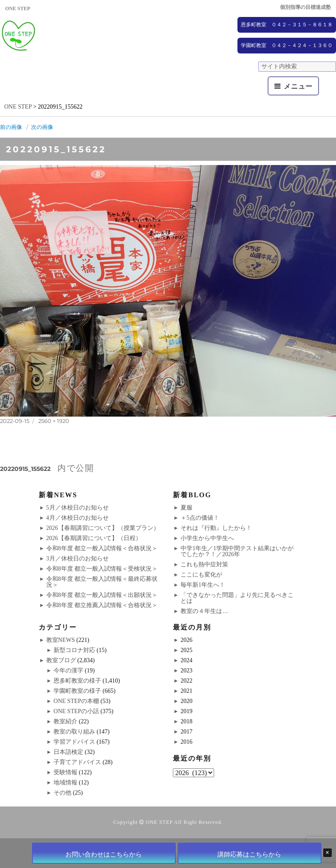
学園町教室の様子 (77, 691)
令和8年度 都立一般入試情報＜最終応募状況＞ (102, 582)
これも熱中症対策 (204, 564)
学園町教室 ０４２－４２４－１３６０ (287, 45)
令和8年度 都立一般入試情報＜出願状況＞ (102, 595)
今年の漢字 (68, 671)
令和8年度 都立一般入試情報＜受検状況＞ (102, 569)
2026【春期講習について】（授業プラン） (103, 528)
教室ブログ (61, 660)
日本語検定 (68, 752)
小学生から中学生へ (207, 538)
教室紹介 (65, 721)
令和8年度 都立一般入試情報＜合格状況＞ (102, 548)
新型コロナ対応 (74, 650)
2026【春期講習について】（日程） (94, 538)
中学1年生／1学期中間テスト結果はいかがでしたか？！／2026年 (237, 551)
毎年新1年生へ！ (203, 585)
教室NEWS (61, 640)
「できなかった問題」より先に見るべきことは (237, 598)
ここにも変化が (201, 575)
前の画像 (11, 127)
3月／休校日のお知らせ (78, 559)
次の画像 (42, 127)
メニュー (298, 86)
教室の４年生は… (204, 611)
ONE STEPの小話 (76, 711)
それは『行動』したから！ (216, 528)
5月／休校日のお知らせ (78, 508)
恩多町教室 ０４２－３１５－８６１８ (287, 25)
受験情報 (65, 772)
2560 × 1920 (54, 421)
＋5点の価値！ (200, 518)
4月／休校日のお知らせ (78, 518)
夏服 (186, 508)
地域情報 (65, 783)
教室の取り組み (74, 732)
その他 (62, 793)
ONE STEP (159, 822)
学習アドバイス (74, 742)
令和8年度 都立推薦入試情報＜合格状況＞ (102, 605)
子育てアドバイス (77, 762)
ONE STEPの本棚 (76, 701)
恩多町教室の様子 (77, 681)
